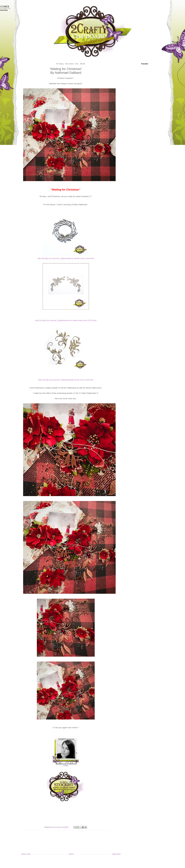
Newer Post (26, 854)
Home (71, 854)
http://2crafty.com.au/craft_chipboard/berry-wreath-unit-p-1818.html (66, 258)
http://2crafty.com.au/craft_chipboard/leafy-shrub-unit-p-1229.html (66, 380)
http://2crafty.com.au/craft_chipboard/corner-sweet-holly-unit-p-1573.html (66, 320)
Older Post (116, 854)
